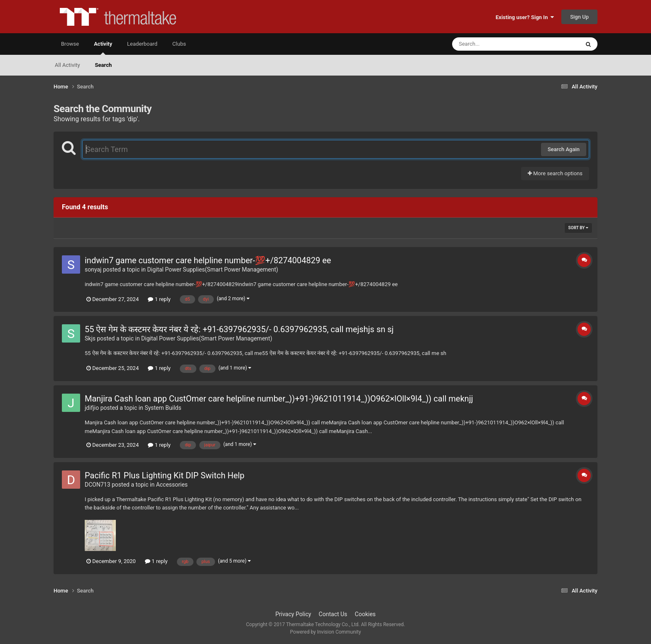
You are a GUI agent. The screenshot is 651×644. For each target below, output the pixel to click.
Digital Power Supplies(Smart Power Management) (213, 269)
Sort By (578, 228)
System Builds (163, 408)
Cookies (365, 614)
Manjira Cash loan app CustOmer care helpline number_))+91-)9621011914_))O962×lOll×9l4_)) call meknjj (279, 399)
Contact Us (333, 614)
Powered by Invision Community (326, 632)
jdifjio (92, 408)
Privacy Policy (293, 614)
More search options (555, 173)
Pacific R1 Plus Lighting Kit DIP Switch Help (165, 475)
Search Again (564, 149)
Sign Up (579, 17)
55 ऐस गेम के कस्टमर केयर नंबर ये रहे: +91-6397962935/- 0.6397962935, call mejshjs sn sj (239, 329)
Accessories (172, 485)
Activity (103, 48)
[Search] (495, 44)
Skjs (90, 338)
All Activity (67, 65)
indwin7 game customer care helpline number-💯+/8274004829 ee (208, 260)
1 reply (159, 299)
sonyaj (93, 269)
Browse (70, 44)
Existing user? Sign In (525, 17)
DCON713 (98, 485)
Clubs (179, 44)
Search (104, 65)
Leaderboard (142, 44)
